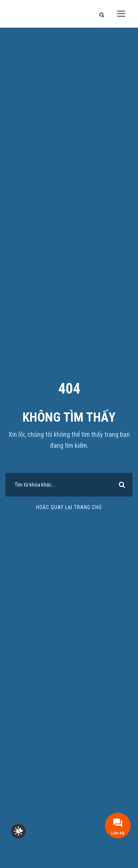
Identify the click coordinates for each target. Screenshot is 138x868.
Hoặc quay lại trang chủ (69, 507)
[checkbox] (18, 831)
